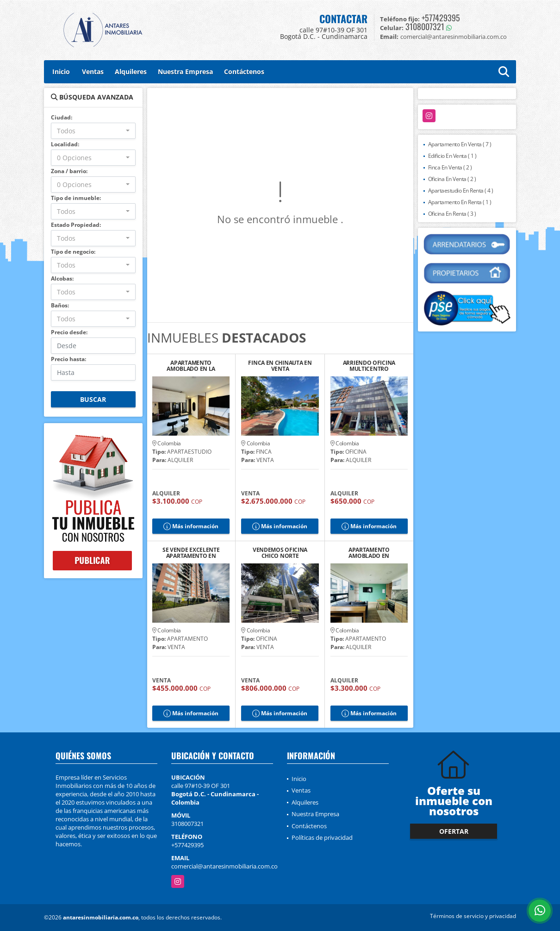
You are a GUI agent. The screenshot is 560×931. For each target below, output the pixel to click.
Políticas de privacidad (322, 837)
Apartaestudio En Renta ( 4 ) (461, 191)
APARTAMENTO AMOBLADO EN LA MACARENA (191, 366)
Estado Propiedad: (76, 225)
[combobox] (93, 131)
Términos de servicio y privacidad (473, 916)
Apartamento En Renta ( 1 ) (460, 202)
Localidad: (65, 144)
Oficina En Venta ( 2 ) (452, 179)
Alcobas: (62, 278)
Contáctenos (244, 72)
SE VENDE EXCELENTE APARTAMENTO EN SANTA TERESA (191, 553)
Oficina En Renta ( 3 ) (452, 214)
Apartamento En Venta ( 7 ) (460, 144)
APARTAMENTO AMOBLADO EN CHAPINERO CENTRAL (369, 553)
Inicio (61, 72)
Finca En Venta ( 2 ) (450, 167)
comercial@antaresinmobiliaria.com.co (224, 866)
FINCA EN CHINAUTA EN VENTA (280, 366)
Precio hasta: (68, 359)
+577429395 (441, 18)
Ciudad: (62, 117)
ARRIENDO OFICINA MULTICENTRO (369, 366)
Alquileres (131, 72)
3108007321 (425, 26)
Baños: (60, 305)
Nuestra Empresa (185, 72)
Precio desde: (69, 332)
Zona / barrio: (69, 171)
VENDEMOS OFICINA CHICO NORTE (280, 553)
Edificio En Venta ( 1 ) (452, 156)
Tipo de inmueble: (76, 198)
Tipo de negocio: (73, 252)
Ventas (93, 72)
